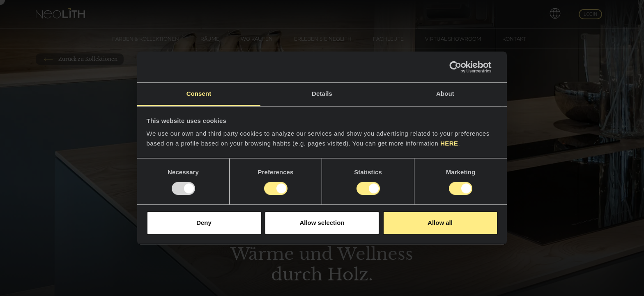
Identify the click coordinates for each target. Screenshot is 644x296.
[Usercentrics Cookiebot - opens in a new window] (462, 67)
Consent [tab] (199, 94)
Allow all (440, 223)
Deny (204, 223)
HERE (449, 143)
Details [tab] (322, 94)
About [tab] (445, 94)
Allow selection (322, 223)
